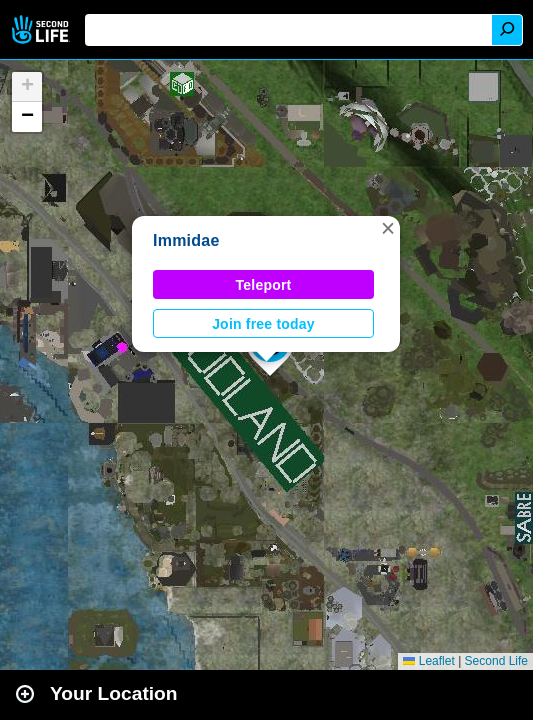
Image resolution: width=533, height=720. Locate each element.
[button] (388, 228)
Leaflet (428, 661)
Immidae (186, 240)
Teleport (264, 285)
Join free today (263, 324)
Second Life (42, 29)
